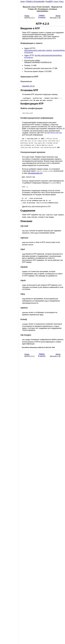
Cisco (61, 2)
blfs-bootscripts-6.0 (35, 172)
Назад (27, 16)
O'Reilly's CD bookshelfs (35, 2)
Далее (58, 16)
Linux (56, 2)
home (23, 2)
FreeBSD (49, 2)
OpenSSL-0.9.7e (28, 86)
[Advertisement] (9, 321)
